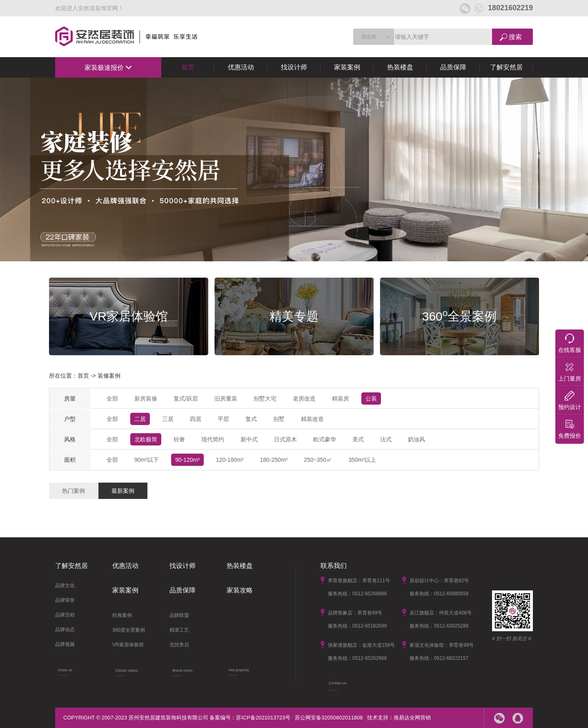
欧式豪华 (325, 439)
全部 (112, 399)
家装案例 (347, 67)
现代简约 (213, 439)
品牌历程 (65, 615)
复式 (251, 419)
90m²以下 (147, 460)
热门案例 (73, 491)
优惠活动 (241, 67)
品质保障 (453, 67)
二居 (140, 419)
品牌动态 (65, 630)
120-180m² (230, 460)
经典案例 (122, 615)
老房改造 (304, 399)
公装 (371, 399)
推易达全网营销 (412, 718)
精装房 (341, 399)
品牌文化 (65, 586)
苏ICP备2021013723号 (263, 718)
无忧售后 (179, 645)
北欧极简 (146, 439)
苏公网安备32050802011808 (329, 718)
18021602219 (504, 8)
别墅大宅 (265, 399)
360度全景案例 (129, 630)
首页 (188, 67)
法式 (386, 439)
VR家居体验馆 (128, 645)
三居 (168, 419)
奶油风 (416, 439)
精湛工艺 (179, 630)
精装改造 (312, 419)
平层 (223, 419)
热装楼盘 (400, 67)
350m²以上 (362, 460)
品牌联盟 (179, 615)
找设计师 (294, 67)
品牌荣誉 (65, 600)
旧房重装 (226, 399)
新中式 (249, 439)
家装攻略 (240, 590)
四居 (196, 419)
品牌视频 (65, 644)
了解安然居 (506, 67)
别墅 (279, 419)
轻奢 (179, 439)
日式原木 (285, 439)
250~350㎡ (318, 460)
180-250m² (274, 460)
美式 (358, 439)
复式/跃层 (186, 399)
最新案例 (123, 491)
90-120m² (187, 460)
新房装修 (146, 399)
